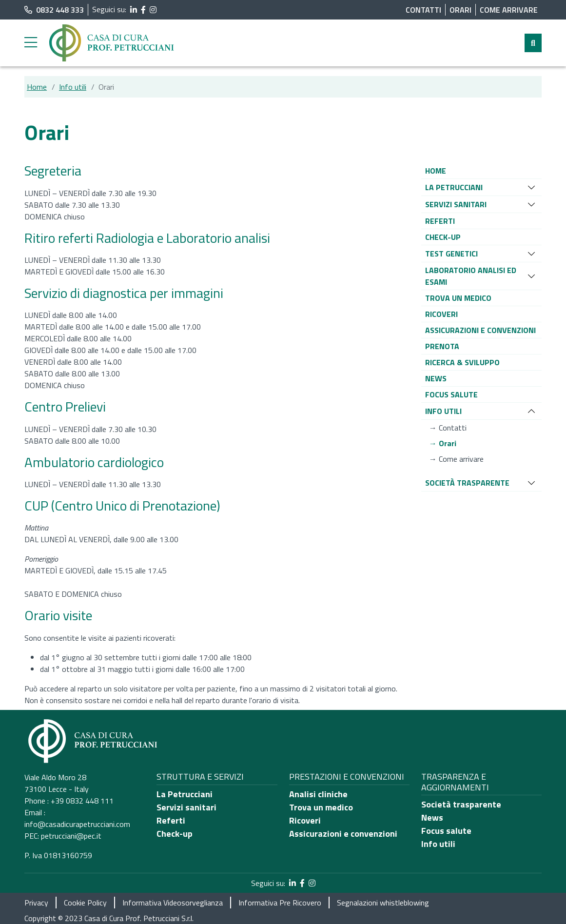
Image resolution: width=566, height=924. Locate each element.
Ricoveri (305, 820)
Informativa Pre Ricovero (280, 903)
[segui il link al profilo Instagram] (153, 10)
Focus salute (446, 831)
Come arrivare (509, 10)
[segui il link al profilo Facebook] (143, 10)
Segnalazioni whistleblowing (383, 903)
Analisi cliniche (318, 794)
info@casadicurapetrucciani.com (77, 824)
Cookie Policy (85, 903)
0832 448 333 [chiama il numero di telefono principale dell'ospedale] (54, 10)
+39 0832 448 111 (82, 801)
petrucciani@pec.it (71, 836)
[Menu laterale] (31, 43)
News (432, 817)
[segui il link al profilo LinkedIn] (134, 10)
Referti (171, 820)
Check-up (175, 834)
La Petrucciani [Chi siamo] (185, 794)
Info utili (73, 87)
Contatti (423, 10)
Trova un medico (321, 807)
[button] (436, 171)
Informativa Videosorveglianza (173, 903)
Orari (460, 10)
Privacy (36, 903)
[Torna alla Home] (112, 42)
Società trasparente (461, 804)
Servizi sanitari (186, 807)
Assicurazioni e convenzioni (343, 834)
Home (37, 87)
